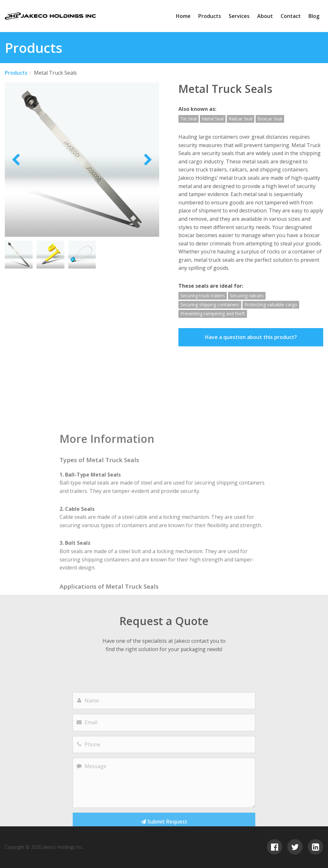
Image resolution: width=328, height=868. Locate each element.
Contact (291, 16)
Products (210, 16)
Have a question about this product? (251, 337)
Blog (314, 16)
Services (239, 16)
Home (183, 16)
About (265, 16)
